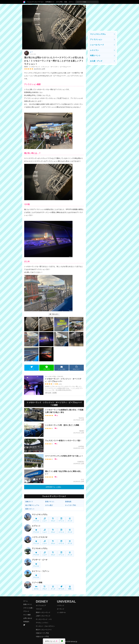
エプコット (36, 526)
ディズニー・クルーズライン (45, 626)
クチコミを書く (28, 608)
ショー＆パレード (97, 45)
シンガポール (61, 612)
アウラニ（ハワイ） (42, 623)
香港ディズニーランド (43, 612)
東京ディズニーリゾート (44, 630)
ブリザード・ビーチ (40, 560)
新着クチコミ (50, 502)
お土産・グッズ (96, 61)
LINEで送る (47, 368)
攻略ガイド (29, 502)
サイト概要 (27, 615)
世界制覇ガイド (50, 2)
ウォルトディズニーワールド (35, 2)
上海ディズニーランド (43, 616)
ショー (45, 520)
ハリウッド (61, 605)
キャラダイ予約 (70, 505)
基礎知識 (68, 502)
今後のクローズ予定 (42, 636)
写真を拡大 (54, 314)
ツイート (32, 368)
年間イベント (95, 56)
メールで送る (62, 368)
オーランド (61, 609)
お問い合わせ (28, 618)
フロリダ (39, 609)
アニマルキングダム (40, 548)
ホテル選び (49, 505)
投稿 (66, 2)
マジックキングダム (40, 515)
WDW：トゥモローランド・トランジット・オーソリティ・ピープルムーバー (48, 67)
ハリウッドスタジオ (40, 537)
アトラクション (96, 39)
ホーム (26, 601)
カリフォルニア (41, 605)
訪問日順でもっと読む (53, 487)
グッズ (70, 520)
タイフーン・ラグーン (41, 571)
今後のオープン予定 (42, 633)
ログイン (71, 2)
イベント (61, 520)
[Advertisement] (102, 17)
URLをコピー (77, 368)
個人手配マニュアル (32, 505)
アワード (26, 611)
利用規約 (26, 622)
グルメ (53, 520)
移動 (70, 588)
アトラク (36, 520)
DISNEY (42, 601)
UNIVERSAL (66, 601)
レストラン (94, 50)
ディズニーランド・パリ (44, 619)
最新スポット (30, 509)
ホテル (36, 588)
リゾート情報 (37, 583)
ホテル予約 (59, 2)
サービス (61, 588)
